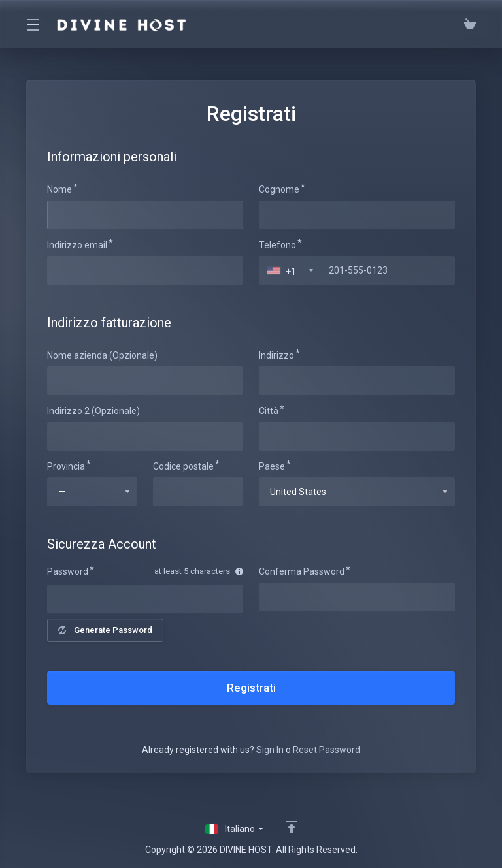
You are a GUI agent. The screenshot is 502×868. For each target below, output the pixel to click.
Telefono (277, 245)
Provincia (66, 466)
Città (269, 411)
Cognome (279, 189)
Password (68, 571)
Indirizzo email (77, 245)
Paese (272, 466)
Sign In (270, 750)
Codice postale (183, 466)
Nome (59, 189)
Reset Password (326, 750)
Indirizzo (276, 355)
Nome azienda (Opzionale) (102, 355)
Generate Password (105, 630)
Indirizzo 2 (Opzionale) (93, 411)
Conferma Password (302, 571)
